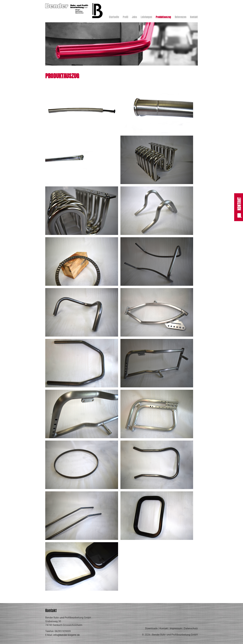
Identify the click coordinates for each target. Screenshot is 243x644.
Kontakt (164, 628)
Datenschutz (191, 628)
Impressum (176, 628)
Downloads (151, 628)
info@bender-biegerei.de (66, 635)
